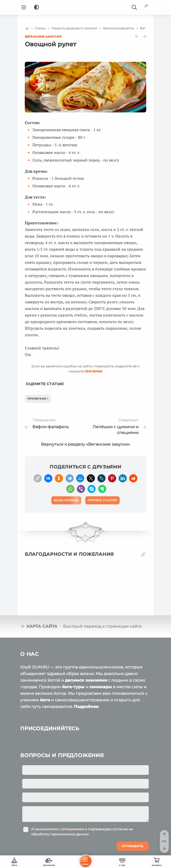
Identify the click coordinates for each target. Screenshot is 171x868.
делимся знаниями (86, 680)
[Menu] (24, 7)
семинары (101, 687)
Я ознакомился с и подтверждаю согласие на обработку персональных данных (82, 832)
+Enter (94, 371)
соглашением (72, 829)
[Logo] (85, 7)
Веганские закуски (43, 37)
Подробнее (86, 707)
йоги (45, 700)
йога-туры (73, 687)
